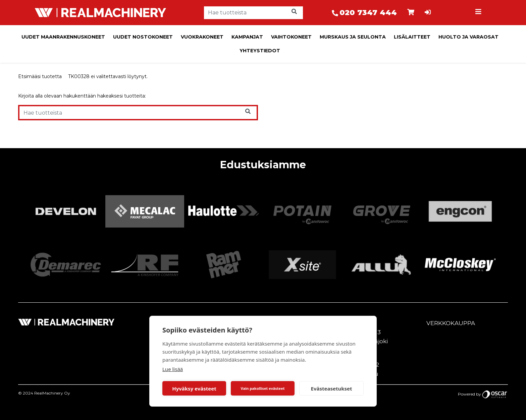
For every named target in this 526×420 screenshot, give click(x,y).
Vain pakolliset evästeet (262, 388)
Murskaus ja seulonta (353, 37)
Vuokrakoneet (202, 37)
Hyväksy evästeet (194, 388)
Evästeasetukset (332, 388)
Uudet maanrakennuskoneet (63, 37)
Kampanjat (247, 37)
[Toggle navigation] (479, 13)
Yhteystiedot (260, 51)
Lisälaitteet (412, 37)
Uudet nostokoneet (143, 37)
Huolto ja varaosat (468, 37)
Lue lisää (173, 369)
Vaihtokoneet (291, 37)
